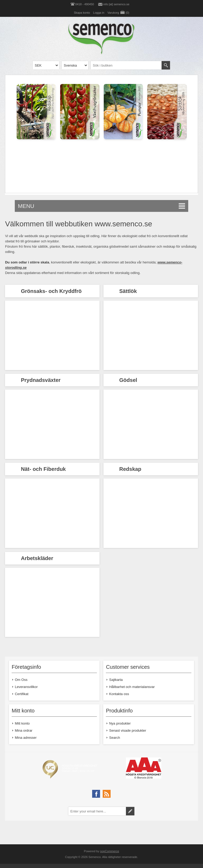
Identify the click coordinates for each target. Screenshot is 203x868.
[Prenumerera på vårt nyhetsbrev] (97, 811)
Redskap (130, 469)
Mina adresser (26, 738)
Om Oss (21, 680)
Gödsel (128, 380)
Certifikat (22, 694)
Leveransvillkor (26, 687)
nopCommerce (110, 851)
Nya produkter (120, 723)
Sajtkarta (116, 680)
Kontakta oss (119, 694)
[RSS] (107, 794)
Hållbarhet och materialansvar (132, 687)
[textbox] (126, 65)
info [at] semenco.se (116, 4)
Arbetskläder (37, 558)
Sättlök (128, 291)
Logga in (99, 13)
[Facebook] (96, 794)
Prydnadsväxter (41, 380)
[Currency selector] (46, 65)
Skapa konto (82, 13)
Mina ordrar (23, 730)
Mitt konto (22, 723)
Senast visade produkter (128, 730)
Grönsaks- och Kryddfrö (51, 291)
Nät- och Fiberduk (43, 469)
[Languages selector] (75, 65)
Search (114, 738)
